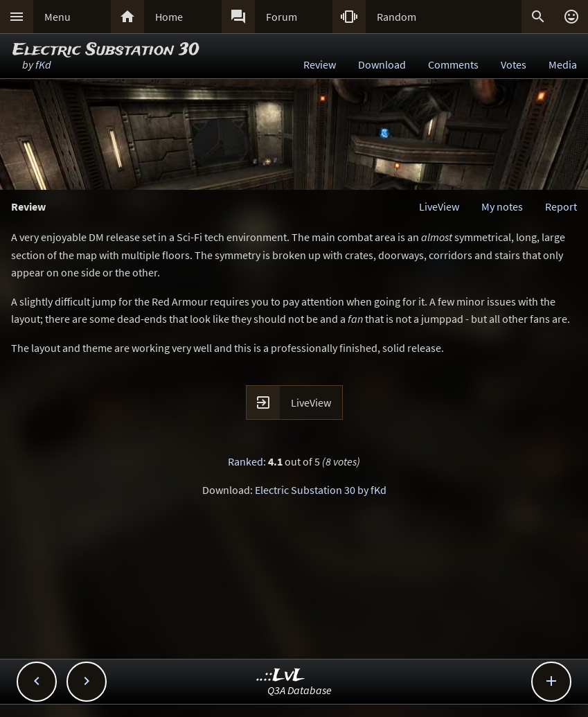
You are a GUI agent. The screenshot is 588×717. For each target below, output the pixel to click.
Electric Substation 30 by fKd (321, 490)
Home (169, 17)
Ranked (246, 461)
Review (320, 64)
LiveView (439, 206)
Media (563, 64)
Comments (453, 64)
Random (397, 17)
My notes (502, 206)
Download (382, 64)
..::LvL (281, 676)
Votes (514, 64)
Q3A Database (300, 690)
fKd (43, 64)
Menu (57, 17)
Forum (282, 17)
